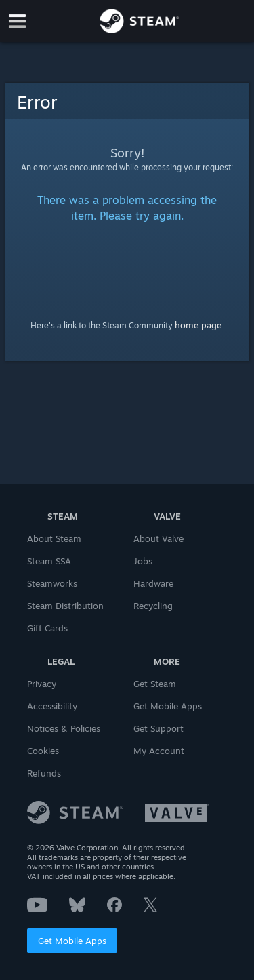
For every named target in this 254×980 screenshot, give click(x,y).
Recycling (153, 606)
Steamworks (52, 583)
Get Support (158, 728)
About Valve (158, 538)
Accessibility (52, 706)
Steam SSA (49, 561)
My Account (159, 751)
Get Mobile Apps (72, 941)
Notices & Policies (64, 728)
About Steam (54, 538)
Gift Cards (47, 628)
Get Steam (155, 684)
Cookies (43, 751)
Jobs (143, 561)
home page (198, 325)
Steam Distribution (65, 606)
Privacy (42, 684)
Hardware (153, 583)
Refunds (44, 773)
